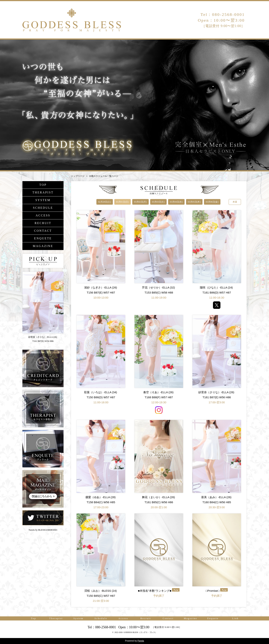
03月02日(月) (140, 202)
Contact (168, 618)
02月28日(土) (105, 202)
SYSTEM (43, 200)
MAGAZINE (43, 246)
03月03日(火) (158, 202)
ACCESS (43, 215)
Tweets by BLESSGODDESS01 (43, 530)
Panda (141, 641)
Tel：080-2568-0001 (223, 14)
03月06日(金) (212, 202)
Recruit (146, 618)
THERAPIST (43, 192)
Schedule (101, 618)
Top (34, 618)
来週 (235, 202)
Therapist (56, 618)
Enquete (213, 618)
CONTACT (43, 231)
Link (235, 618)
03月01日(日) (123, 202)
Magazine (190, 618)
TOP (43, 185)
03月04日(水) (176, 202)
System (78, 618)
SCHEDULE (43, 208)
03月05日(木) (194, 202)
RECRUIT (43, 223)
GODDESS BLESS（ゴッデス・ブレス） (140, 632)
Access (123, 618)
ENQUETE (43, 238)
